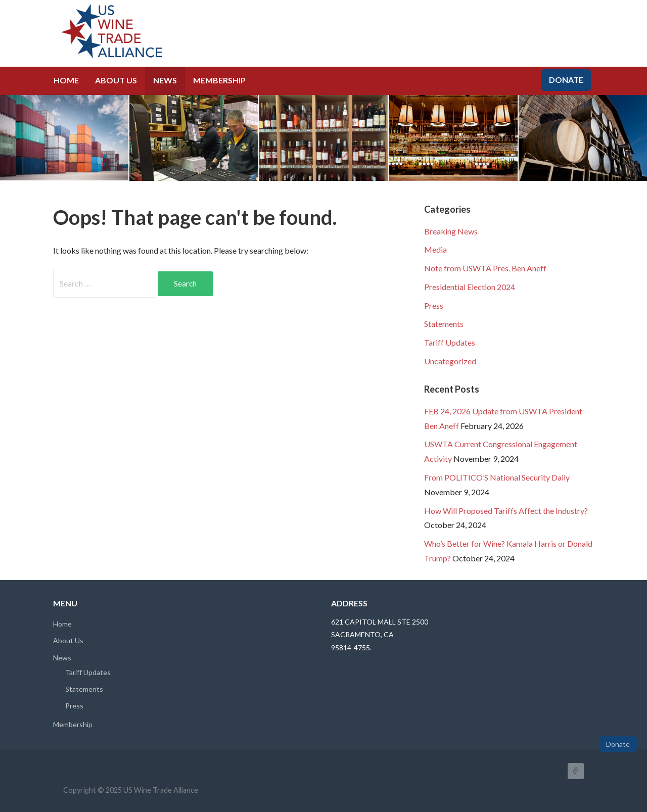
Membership (219, 80)
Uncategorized (450, 361)
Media (435, 249)
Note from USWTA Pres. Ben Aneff (485, 268)
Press (434, 305)
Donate (566, 80)
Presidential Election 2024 (470, 287)
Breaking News (451, 231)
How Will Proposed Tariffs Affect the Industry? (506, 511)
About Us (116, 80)
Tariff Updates (450, 342)
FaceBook (576, 771)
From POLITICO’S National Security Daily (497, 477)
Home (66, 80)
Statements (444, 324)
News (165, 80)
